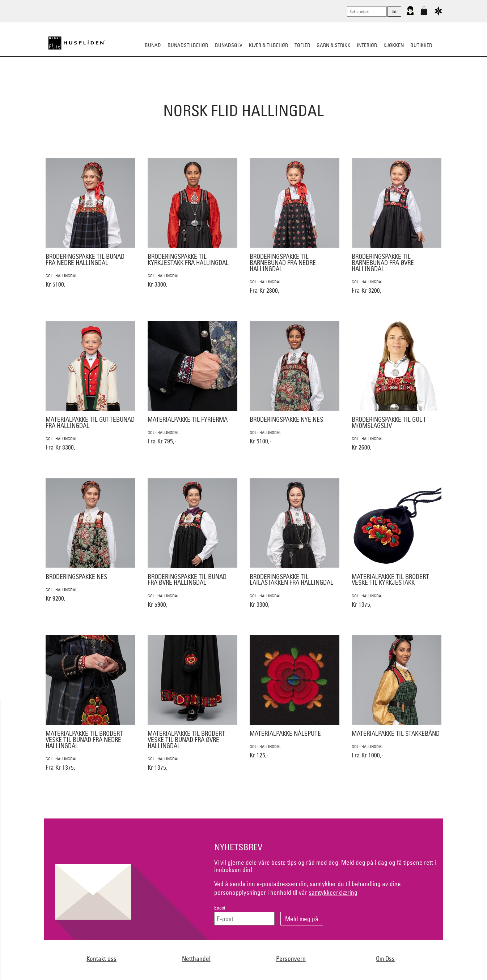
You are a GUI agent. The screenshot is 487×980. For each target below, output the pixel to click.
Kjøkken (394, 45)
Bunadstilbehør (188, 45)
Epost (220, 908)
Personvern (291, 958)
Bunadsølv (229, 45)
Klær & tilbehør (268, 45)
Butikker (421, 45)
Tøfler (302, 45)
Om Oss (385, 958)
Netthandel (196, 958)
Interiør (367, 45)
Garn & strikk (333, 45)
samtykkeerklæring (333, 892)
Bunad (153, 45)
